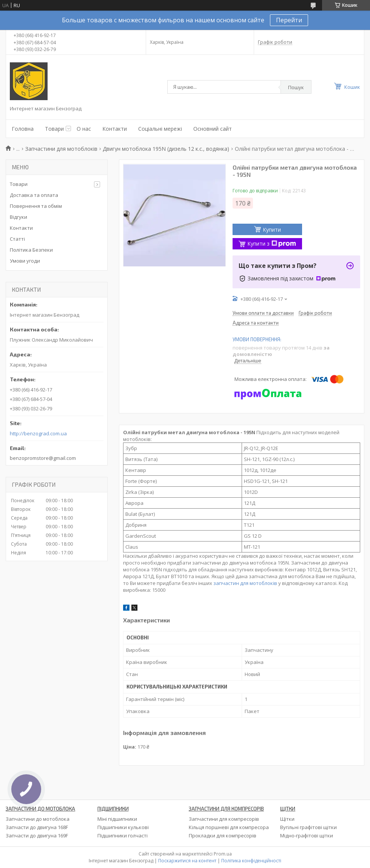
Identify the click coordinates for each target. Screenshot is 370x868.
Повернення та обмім (36, 206)
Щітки (287, 819)
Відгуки (18, 217)
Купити (272, 230)
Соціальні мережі (160, 129)
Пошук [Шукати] (296, 87)
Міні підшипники (117, 819)
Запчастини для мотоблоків (61, 149)
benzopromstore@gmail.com (43, 458)
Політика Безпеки (31, 250)
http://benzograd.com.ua (38, 434)
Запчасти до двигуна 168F (37, 827)
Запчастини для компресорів (224, 819)
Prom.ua (223, 854)
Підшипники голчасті (123, 836)
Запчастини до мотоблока (38, 819)
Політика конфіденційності (251, 861)
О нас (84, 129)
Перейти (289, 20)
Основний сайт (213, 129)
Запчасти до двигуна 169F (37, 836)
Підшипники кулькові (123, 827)
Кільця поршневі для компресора (229, 827)
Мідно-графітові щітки (307, 836)
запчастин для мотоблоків (245, 583)
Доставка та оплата (34, 195)
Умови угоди (25, 261)
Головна (23, 129)
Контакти (115, 129)
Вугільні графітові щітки (308, 827)
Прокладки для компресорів (223, 836)
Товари (54, 129)
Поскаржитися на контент (187, 861)
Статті (17, 239)
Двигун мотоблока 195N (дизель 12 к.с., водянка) (166, 149)
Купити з (272, 244)
